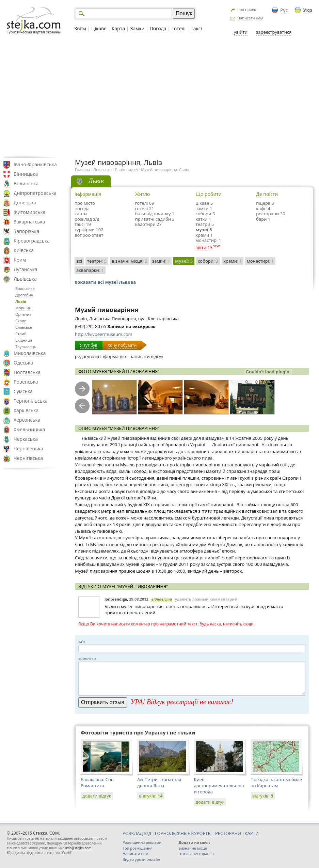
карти (81, 214)
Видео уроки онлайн (141, 859)
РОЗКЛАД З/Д (137, 833)
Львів (21, 301)
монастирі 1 (209, 240)
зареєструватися (274, 32)
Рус (284, 10)
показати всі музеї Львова (105, 282)
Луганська (26, 269)
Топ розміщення (138, 848)
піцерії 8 (265, 203)
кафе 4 (263, 208)
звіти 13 (204, 247)
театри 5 (205, 224)
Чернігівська (28, 458)
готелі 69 (145, 203)
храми (233, 261)
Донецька (25, 203)
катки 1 (204, 219)
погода (82, 208)
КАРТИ (252, 833)
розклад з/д (87, 219)
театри (97, 261)
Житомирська (29, 212)
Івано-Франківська (35, 164)
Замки (137, 28)
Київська (24, 250)
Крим (20, 260)
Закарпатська (29, 222)
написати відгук (146, 356)
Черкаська (26, 439)
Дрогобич (24, 295)
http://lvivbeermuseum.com (104, 334)
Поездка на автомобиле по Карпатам (276, 782)
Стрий (21, 334)
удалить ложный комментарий (206, 599)
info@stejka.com (78, 848)
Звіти (80, 28)
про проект (248, 9)
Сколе (21, 321)
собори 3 (205, 214)
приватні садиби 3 (155, 219)
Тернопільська (31, 401)
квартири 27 (148, 224)
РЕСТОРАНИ (228, 833)
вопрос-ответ (89, 235)
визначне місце (193, 848)
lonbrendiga (116, 599)
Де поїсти (267, 194)
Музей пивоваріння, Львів (165, 169)
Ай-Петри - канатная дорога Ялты (159, 782)
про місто (85, 203)
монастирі (260, 261)
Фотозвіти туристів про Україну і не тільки (138, 732)
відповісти (162, 599)
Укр (308, 10)
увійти (241, 32)
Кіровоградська (32, 241)
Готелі (178, 28)
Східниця (24, 340)
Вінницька (26, 174)
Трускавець (26, 347)
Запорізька (26, 231)
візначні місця (129, 261)
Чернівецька (28, 448)
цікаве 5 (204, 203)
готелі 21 (145, 208)
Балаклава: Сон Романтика (97, 782)
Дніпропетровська (35, 193)
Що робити (209, 194)
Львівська (25, 279)
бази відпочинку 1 (155, 214)
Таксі (196, 28)
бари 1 (263, 219)
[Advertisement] (159, 96)
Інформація (88, 194)
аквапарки (90, 270)
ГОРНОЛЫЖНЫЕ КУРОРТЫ (183, 833)
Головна (83, 169)
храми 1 (204, 235)
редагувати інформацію (100, 356)
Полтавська (27, 372)
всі (79, 261)
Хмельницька (29, 429)
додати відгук (97, 796)
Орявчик (23, 314)
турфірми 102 (89, 230)
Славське (24, 327)
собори (208, 261)
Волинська (26, 183)
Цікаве (99, 28)
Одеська (23, 363)
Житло (143, 194)
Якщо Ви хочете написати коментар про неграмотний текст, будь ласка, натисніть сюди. (166, 624)
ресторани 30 (270, 214)
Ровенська (26, 382)
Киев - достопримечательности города (219, 786)
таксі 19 (83, 224)
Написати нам (250, 18)
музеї (133, 169)
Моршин (23, 308)
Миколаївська (30, 353)
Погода (158, 28)
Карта (118, 28)
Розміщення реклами (142, 842)
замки (161, 261)
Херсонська (27, 420)
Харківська (26, 410)
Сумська (23, 391)
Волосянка (25, 288)
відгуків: (151, 796)
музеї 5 (204, 230)
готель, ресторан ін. (196, 854)
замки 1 (204, 208)
